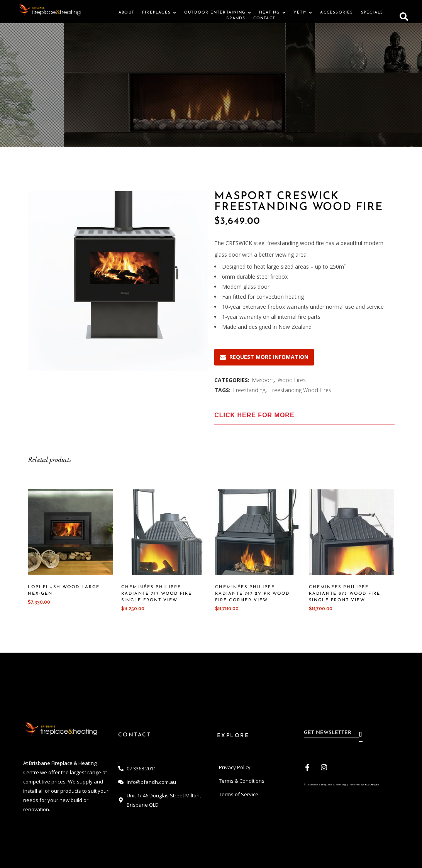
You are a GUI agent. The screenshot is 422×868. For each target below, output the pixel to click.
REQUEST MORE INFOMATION (264, 357)
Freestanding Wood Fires (300, 390)
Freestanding (249, 390)
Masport (263, 380)
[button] (404, 15)
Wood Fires (292, 380)
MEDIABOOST (372, 785)
